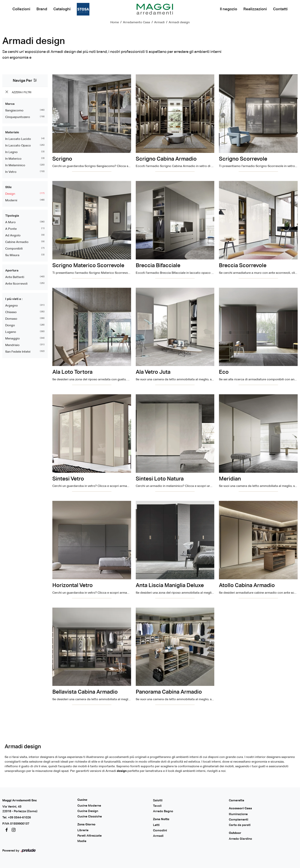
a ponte (11, 229)
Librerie (83, 830)
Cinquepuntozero (18, 117)
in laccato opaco (18, 146)
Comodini (160, 831)
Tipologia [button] (12, 216)
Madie (82, 841)
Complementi (239, 820)
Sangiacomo (14, 111)
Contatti (280, 9)
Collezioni (21, 9)
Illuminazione (238, 814)
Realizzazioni (255, 9)
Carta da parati (240, 825)
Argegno (12, 306)
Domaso (11, 319)
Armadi (159, 23)
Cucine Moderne (89, 806)
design (10, 194)
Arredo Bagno (163, 811)
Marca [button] (10, 104)
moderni (11, 201)
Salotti (158, 801)
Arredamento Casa (137, 23)
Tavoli (157, 806)
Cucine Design (88, 811)
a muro (10, 222)
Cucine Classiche (90, 817)
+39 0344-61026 (19, 818)
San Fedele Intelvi (18, 352)
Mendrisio (12, 345)
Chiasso (11, 312)
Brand (42, 9)
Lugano (11, 332)
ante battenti (15, 277)
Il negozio (229, 9)
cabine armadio (17, 242)
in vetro (11, 172)
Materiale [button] (12, 133)
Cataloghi (62, 9)
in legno (11, 152)
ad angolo (13, 236)
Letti (156, 825)
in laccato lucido (18, 139)
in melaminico (15, 165)
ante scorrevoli (16, 284)
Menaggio (13, 339)
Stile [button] (8, 187)
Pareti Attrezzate (89, 836)
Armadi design (179, 23)
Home (115, 23)
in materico (13, 159)
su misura (12, 255)
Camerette (236, 801)
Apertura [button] (12, 271)
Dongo (10, 325)
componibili (14, 249)
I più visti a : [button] (14, 299)
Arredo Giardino (240, 839)
